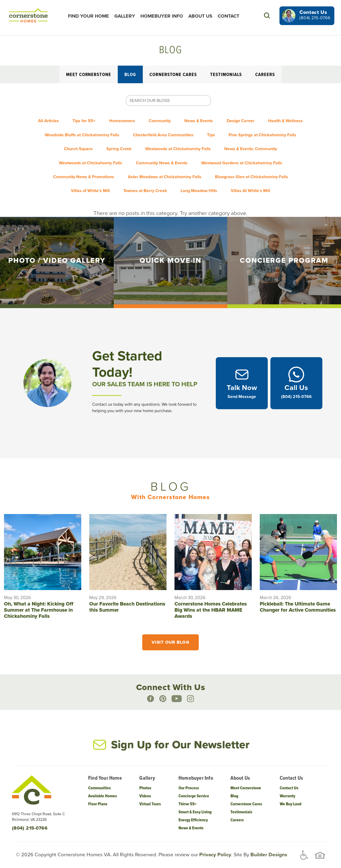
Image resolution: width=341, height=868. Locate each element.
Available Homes (103, 789)
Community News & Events (247, 151)
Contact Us (289, 781)
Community (187, 119)
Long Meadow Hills (276, 173)
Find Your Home (92, 16)
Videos (145, 789)
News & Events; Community (95, 151)
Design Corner (277, 119)
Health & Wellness (71, 130)
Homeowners (144, 119)
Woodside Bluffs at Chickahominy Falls (144, 130)
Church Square (150, 141)
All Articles (60, 119)
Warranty (287, 789)
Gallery (128, 16)
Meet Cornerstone (89, 75)
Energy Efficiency (193, 813)
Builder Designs (268, 847)
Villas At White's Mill (170, 183)
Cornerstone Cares (173, 75)
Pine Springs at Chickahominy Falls (83, 141)
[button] (267, 16)
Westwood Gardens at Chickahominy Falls (85, 162)
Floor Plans (98, 797)
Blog (130, 75)
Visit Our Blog (170, 635)
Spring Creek (195, 141)
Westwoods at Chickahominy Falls (259, 141)
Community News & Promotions (174, 162)
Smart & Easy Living (195, 805)
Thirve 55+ (188, 797)
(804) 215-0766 (315, 18)
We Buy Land (291, 797)
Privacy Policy (215, 847)
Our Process (189, 781)
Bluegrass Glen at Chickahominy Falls (83, 173)
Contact (232, 16)
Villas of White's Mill (158, 173)
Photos (145, 781)
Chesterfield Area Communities (231, 130)
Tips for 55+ (101, 119)
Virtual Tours (150, 797)
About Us (204, 16)
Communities (100, 781)
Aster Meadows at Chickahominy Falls (260, 162)
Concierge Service (194, 789)
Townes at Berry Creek (218, 173)
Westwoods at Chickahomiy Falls (171, 151)
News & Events (231, 119)
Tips (283, 130)
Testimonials (226, 75)
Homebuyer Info (165, 16)
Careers (265, 75)
